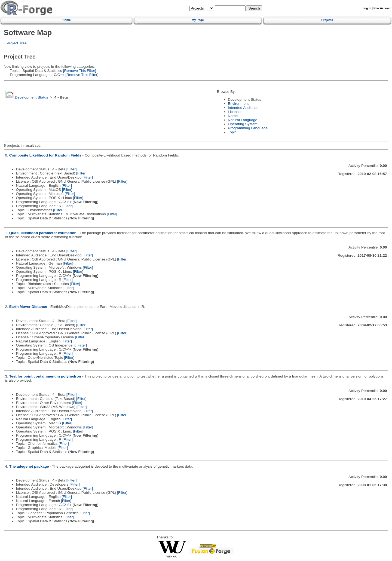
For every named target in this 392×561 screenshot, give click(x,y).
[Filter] (72, 169)
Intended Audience (243, 108)
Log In (367, 8)
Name (233, 116)
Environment (238, 104)
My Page (198, 20)
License (234, 112)
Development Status (31, 97)
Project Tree (17, 43)
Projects (327, 20)
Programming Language (248, 128)
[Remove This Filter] (79, 71)
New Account (382, 8)
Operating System (243, 124)
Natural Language (243, 120)
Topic (232, 132)
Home (66, 20)
